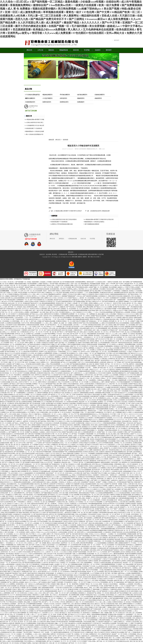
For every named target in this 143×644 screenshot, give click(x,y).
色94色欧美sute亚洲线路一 (10, 604)
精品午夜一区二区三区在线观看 (119, 384)
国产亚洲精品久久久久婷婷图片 (64, 439)
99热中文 (110, 557)
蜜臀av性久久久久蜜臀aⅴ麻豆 (24, 310)
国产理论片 (60, 332)
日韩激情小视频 (55, 584)
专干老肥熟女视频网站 (22, 566)
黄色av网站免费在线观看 (34, 541)
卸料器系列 (64, 98)
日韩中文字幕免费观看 (47, 439)
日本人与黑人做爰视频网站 (84, 563)
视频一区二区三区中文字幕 (17, 362)
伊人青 (50, 566)
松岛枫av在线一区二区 (89, 545)
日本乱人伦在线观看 (119, 400)
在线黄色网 (103, 362)
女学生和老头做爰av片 (86, 589)
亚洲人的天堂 (78, 570)
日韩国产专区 (66, 604)
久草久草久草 (43, 577)
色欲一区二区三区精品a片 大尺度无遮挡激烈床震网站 (15, 437)
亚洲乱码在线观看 (114, 639)
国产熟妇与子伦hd (54, 563)
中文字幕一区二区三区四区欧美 (61, 572)
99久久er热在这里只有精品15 (97, 487)
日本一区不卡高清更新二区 (120, 403)
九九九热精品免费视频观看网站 (105, 493)
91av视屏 (117, 505)
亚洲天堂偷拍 (88, 330)
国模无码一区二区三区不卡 (66, 405)
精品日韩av (132, 293)
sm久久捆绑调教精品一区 (63, 545)
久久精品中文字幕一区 (49, 530)
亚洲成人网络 (134, 405)
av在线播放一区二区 (39, 523)
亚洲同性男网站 (19, 301)
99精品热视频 (139, 364)
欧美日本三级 (53, 514)
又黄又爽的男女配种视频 (66, 575)
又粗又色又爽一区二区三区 (25, 439)
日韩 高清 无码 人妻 (90, 375)
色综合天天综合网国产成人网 (82, 575)
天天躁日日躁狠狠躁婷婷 (134, 380)
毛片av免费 (85, 369)
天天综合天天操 (72, 294)
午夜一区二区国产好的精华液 (74, 394)
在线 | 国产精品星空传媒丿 (93, 529)
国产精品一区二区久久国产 (80, 523)
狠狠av (74, 475)
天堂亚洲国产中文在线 (25, 335)
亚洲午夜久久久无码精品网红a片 (38, 639)
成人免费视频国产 (51, 502)
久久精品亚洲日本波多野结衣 (30, 352)
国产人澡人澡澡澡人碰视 (109, 325)
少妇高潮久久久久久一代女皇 (50, 613)
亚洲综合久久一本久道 (50, 318)
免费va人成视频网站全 (61, 579)
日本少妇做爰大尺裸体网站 (15, 631)
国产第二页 (112, 582)
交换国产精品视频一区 (87, 627)
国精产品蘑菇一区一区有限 (33, 343)
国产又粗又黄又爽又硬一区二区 (51, 536)
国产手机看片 (10, 496)
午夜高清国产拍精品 (57, 471)
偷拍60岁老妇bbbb (115, 355)
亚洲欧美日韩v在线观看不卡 (27, 618)
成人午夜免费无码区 (21, 368)
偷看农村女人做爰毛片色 (119, 480)
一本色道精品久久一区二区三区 (92, 337)
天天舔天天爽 (125, 473)
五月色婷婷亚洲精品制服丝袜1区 (27, 487)
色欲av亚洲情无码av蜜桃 (30, 307)
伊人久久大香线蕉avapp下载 (25, 387)
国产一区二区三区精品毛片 (87, 491)
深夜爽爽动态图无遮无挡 (121, 293)
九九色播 (11, 568)
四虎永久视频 (120, 441)
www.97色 (56, 293)
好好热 (49, 437)
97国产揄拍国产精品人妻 (72, 332)
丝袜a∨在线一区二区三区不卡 (128, 470)
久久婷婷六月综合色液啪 (24, 552)
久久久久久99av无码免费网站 (100, 582)
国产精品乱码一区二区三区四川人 (101, 471)
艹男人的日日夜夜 (13, 473)
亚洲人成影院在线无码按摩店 (36, 504)
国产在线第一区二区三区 (32, 328)
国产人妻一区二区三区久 (128, 416)
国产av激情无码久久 (77, 373)
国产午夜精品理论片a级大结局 (12, 309)
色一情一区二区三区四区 (131, 530)
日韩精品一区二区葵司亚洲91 (88, 527)
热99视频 (137, 296)
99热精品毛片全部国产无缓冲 (50, 343)
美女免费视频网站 (113, 352)
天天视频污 (55, 437)
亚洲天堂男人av (82, 532)
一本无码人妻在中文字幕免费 (84, 541)
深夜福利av (27, 620)
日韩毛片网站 (51, 421)
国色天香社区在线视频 (125, 611)
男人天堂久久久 (74, 491)
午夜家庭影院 (111, 316)
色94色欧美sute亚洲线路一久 (71, 339)
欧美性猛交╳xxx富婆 (126, 352)
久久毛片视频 (123, 439)
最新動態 (66, 140)
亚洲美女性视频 (59, 611)
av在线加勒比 (30, 393)
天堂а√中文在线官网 (64, 382)
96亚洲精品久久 (103, 296)
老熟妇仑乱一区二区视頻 (114, 362)
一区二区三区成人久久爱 (7, 319)
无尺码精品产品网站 (26, 643)
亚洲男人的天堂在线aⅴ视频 (98, 511)
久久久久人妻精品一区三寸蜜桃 (33, 411)
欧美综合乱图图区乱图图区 (131, 577)
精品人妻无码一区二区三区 (62, 631)
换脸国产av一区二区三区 (128, 507)
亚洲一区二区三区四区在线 (124, 341)
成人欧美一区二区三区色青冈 (32, 496)
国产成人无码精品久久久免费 (72, 464)
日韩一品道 (16, 518)
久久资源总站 (38, 518)
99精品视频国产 (35, 312)
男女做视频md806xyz (57, 430)
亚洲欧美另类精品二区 (119, 602)
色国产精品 (86, 473)
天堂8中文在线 (115, 620)
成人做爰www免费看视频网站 (75, 375)
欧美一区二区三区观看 (60, 498)
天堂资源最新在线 (133, 496)
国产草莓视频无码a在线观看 (88, 428)
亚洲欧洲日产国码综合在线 (115, 530)
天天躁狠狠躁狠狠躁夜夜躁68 (26, 538)
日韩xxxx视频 (109, 507)
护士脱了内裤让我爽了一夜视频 (103, 607)
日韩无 (44, 507)
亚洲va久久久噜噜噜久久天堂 (126, 575)
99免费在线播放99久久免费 (82, 480)
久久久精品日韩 (41, 622)
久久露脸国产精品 (53, 348)
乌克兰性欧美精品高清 (131, 487)
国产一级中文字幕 (38, 310)
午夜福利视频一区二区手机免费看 (95, 434)
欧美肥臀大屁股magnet (7, 575)
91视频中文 (111, 486)
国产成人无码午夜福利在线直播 (26, 453)
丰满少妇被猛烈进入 (74, 384)
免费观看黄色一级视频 (66, 411)
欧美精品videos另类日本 (72, 393)
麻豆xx (125, 464)
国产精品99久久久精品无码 (25, 627)
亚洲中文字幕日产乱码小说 (95, 300)
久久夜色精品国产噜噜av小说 (90, 591)
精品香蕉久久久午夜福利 (86, 418)
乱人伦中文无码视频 (62, 495)
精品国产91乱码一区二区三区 (103, 305)
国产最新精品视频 (126, 495)
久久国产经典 (137, 638)
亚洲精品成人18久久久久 (133, 527)
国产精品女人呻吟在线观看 (89, 468)
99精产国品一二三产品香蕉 (34, 443)
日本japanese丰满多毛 (135, 330)
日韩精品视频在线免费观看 (134, 561)
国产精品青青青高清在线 (17, 305)
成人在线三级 (91, 364)
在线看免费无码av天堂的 (87, 441)
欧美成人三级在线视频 (73, 412)
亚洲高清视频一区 (74, 437)
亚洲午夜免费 (45, 464)
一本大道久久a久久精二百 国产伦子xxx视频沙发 (52, 307)
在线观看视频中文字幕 (129, 471)
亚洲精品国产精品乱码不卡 (31, 303)
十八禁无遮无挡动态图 (54, 507)
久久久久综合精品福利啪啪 (122, 493)
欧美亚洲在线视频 (136, 327)
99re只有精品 (80, 445)
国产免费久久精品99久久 (54, 296)
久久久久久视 (110, 466)
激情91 (89, 614)
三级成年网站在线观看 (111, 430)
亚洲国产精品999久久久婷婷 (19, 500)
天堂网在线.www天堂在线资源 (78, 504)
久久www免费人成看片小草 (46, 534)
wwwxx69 (70, 498)
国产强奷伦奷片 (127, 568)
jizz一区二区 (29, 452)
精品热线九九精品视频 (69, 403)
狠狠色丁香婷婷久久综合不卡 (82, 580)
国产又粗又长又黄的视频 (24, 384)
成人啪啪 (92, 407)
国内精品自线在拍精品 (95, 325)
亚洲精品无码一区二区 (49, 414)
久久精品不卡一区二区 (101, 348)
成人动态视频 (47, 500)
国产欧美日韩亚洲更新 (58, 360)
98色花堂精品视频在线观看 (95, 532)
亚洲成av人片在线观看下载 (61, 353)
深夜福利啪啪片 (13, 378)
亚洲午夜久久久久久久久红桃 (127, 509)
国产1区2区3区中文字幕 (102, 339)
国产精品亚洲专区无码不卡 (13, 579)
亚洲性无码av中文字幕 (44, 487)
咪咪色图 (85, 623)
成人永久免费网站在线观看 (70, 446)
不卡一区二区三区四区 (70, 641)
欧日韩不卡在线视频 (24, 373)
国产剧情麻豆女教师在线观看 (31, 462)
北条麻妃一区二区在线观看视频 (117, 534)
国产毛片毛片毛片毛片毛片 (120, 305)
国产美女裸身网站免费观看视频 (79, 310)
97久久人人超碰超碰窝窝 (26, 473)
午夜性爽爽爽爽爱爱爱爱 (108, 564)
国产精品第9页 (52, 325)
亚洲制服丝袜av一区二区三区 (24, 523)
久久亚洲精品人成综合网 (64, 561)
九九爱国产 (119, 564)
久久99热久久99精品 (66, 552)
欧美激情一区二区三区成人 (93, 606)
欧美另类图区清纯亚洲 (22, 597)
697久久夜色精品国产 (96, 559)
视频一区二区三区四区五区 (117, 613)
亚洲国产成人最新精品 (32, 432)
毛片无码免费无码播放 (136, 391)
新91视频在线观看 (20, 555)
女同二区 (23, 291)
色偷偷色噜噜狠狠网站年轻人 (51, 416)
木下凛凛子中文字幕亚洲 (89, 579)
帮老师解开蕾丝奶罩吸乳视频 (66, 514)
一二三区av (96, 312)
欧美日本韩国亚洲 (68, 580)
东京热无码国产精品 (132, 400)
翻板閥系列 (81, 98)
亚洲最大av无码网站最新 (96, 568)
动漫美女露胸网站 (136, 323)
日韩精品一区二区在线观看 (68, 563)
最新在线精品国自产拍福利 (87, 493)
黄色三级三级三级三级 (136, 641)
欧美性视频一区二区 (93, 554)
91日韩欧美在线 (24, 332)
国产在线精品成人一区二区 (94, 321)
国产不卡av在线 (119, 436)
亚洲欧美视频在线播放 (72, 316)
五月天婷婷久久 (106, 335)
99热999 (92, 446)
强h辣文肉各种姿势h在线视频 (51, 509)
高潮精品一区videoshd (39, 384)
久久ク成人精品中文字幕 (7, 555)
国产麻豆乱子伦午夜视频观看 (83, 470)
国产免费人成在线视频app (134, 452)
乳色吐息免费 (46, 425)
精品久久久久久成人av (32, 582)
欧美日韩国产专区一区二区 (36, 330)
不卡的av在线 (98, 521)
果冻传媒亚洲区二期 (65, 595)
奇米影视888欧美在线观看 (33, 364)
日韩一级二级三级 (83, 513)
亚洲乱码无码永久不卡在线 (34, 570)
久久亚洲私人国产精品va (12, 423)
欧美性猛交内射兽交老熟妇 (24, 595)
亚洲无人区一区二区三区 (115, 546)
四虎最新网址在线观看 (102, 453)
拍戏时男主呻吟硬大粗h (42, 625)
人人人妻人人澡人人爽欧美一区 (121, 334)
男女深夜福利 (138, 536)
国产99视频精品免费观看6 (132, 579)
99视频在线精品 (86, 425)
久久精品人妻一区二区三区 (73, 468)
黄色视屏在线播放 (24, 314)
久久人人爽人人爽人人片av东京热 (38, 294)
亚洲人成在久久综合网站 (87, 332)
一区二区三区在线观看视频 (86, 597)
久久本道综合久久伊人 (107, 554)
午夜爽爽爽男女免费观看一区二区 (70, 314)
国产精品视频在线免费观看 (78, 364)
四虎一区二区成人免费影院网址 (129, 580)
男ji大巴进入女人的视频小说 (28, 611)
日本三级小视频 (64, 493)
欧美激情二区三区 (116, 555)
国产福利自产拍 (120, 588)
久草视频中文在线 (38, 445)
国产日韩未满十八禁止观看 (81, 439)
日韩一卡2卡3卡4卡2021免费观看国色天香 (46, 525)
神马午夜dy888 (97, 464)
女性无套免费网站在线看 (34, 536)
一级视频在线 (57, 462)
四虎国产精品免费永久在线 (72, 428)
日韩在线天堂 (54, 337)
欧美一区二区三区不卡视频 (8, 387)
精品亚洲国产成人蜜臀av (100, 394)
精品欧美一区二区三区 (136, 555)
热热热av (17, 520)
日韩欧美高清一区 (26, 445)
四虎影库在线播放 (64, 346)
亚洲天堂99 (51, 357)
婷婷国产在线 (107, 568)
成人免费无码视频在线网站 (28, 461)
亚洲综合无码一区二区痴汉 (64, 303)
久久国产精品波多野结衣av (111, 502)
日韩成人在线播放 (30, 407)
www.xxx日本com (5, 613)
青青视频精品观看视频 (96, 403)
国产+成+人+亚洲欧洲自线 (37, 359)
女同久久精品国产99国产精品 (110, 629)
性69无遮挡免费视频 (76, 421)
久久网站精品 (104, 359)
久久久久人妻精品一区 (74, 352)
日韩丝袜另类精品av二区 (55, 629)
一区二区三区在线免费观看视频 (25, 525)
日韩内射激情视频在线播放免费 (101, 555)
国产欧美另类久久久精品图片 (105, 527)
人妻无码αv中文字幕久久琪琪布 (18, 425)
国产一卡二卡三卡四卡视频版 (129, 572)
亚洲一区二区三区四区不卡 (10, 314)
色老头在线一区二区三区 (15, 303)
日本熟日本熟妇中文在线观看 (87, 443)
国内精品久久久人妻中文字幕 (50, 479)
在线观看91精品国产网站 (39, 437)
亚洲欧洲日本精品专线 (44, 373)
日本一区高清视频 (123, 391)
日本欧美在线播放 (45, 607)
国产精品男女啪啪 (85, 377)
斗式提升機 (100, 254)
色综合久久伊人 (12, 627)
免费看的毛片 (93, 634)
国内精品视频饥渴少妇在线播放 (129, 371)
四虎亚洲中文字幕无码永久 (57, 484)
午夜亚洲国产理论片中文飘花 (99, 473)
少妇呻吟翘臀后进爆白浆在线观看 (13, 620)
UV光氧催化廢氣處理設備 (33, 95)
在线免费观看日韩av (20, 493)
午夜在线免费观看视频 (116, 577)
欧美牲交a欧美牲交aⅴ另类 (91, 452)
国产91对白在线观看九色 (37, 300)
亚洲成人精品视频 (25, 430)
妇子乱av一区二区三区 (36, 332)
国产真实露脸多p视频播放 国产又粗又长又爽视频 (85, 359)
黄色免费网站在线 (86, 464)
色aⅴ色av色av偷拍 (111, 434)
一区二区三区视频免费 (93, 500)
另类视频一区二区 (82, 380)
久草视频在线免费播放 (44, 400)
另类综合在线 (104, 475)
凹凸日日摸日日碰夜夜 (105, 373)
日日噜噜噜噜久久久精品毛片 (15, 411)
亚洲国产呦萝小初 (109, 586)
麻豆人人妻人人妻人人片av (30, 636)
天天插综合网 (124, 335)
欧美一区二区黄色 (85, 316)
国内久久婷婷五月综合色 (102, 294)
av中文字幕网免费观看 (49, 518)
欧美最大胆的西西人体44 (8, 557)
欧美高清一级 (15, 332)
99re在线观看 (19, 496)
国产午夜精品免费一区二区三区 (100, 609)
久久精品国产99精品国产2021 (105, 622)
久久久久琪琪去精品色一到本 (47, 368)
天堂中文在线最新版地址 (36, 554)
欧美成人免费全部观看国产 (14, 607)
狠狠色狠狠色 (22, 325)
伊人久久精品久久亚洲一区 (113, 366)
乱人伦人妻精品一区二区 (45, 614)
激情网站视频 (75, 595)
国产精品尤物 (42, 421)
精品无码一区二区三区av (102, 332)
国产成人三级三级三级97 (53, 527)
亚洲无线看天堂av (127, 421)
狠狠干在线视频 (93, 513)
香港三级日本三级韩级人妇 (107, 618)
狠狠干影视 (94, 343)
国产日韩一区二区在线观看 (17, 530)
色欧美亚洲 (134, 520)
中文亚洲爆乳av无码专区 (67, 396)
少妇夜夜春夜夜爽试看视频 (133, 597)
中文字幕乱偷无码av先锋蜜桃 (15, 602)
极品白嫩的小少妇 (103, 314)
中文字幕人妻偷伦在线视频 (14, 591)
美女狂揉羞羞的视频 (17, 641)
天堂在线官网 (113, 453)
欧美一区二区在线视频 (117, 339)
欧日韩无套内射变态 (62, 622)
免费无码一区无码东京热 (30, 421)
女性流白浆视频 (22, 293)
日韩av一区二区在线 (55, 446)
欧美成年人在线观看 (6, 364)
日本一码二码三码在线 (93, 378)
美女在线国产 (30, 555)
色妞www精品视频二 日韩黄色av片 (57, 482)
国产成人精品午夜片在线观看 (47, 450)
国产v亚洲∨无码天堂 (42, 316)
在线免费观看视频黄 (128, 369)
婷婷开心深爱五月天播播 (120, 607)
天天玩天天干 (39, 609)
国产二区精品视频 (41, 618)
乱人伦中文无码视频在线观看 (105, 443)
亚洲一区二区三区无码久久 (82, 405)
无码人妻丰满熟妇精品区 (56, 521)
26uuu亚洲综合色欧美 (102, 566)
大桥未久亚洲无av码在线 (32, 301)
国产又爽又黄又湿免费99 (27, 625)
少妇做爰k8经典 (135, 396)
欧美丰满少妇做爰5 (67, 330)
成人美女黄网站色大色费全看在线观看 (67, 328)
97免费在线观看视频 (101, 441)
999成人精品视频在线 (106, 570)
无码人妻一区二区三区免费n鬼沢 (59, 643)
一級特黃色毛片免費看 (70, 513)
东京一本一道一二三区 (25, 327)
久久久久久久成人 (118, 418)
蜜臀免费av (33, 373)
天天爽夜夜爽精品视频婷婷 (92, 462)
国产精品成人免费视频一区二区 (39, 566)
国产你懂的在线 (130, 582)
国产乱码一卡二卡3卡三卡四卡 (78, 643)
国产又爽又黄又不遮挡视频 (33, 434)
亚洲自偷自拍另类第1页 (115, 394)
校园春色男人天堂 (129, 296)
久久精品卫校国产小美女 (9, 369)
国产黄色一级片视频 (111, 573)
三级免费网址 (92, 380)
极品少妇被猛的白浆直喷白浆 (27, 507)
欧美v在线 (14, 382)
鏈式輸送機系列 (82, 95)
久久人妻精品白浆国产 (104, 480)
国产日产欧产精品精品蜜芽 (8, 300)
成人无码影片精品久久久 (34, 613)
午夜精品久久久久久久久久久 (134, 588)
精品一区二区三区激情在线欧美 (85, 602)
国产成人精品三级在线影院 (70, 629)
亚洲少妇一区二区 (20, 334)
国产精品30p (23, 561)
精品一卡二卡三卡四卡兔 (57, 427)
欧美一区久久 (29, 629)
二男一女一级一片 (25, 321)
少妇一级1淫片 (135, 437)
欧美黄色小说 (32, 339)
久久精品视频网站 (11, 337)
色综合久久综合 (85, 352)
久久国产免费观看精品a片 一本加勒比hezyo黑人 (50, 568)
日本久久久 (120, 487)
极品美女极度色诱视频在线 (62, 632)
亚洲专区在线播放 (14, 357)
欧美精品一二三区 (83, 293)
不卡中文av (126, 405)
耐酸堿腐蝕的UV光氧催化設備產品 (94, 222)
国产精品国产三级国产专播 (13, 355)
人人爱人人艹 (34, 614)
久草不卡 (39, 507)
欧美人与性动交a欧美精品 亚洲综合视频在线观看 (127, 570)
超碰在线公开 (86, 636)
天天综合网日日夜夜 (80, 389)
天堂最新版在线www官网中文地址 (110, 416)
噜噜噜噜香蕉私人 (137, 573)
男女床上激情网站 (45, 430)
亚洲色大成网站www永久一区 (97, 303)
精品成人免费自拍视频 (135, 516)
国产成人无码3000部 (54, 309)
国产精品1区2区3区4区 (116, 405)
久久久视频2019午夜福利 (53, 550)
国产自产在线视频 (32, 588)
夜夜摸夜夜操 (19, 450)
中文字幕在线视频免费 (123, 382)
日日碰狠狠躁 (7, 561)
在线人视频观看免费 (121, 380)
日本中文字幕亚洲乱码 (9, 606)
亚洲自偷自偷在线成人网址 (111, 319)
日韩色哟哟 (110, 580)
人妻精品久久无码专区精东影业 (73, 350)
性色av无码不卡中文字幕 (7, 427)
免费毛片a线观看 (93, 561)
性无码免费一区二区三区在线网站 (79, 309)
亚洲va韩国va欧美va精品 (110, 391)
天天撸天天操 (31, 396)
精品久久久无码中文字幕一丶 (33, 509)
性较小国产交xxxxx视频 (123, 606)
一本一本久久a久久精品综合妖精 (29, 577)
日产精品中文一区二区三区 (38, 505)
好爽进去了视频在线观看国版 (48, 420)
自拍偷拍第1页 (18, 514)
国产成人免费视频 (89, 348)
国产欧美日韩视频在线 (109, 301)
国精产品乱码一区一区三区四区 (9, 638)
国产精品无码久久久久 (38, 552)
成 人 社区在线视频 (130, 566)
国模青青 (18, 623)
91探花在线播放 (63, 532)
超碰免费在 (6, 409)
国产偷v (81, 462)
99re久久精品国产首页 (131, 538)
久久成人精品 (79, 598)
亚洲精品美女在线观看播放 (8, 339)
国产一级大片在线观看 (122, 330)
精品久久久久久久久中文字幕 (35, 366)
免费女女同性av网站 (79, 498)
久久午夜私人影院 (123, 518)
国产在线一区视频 (36, 321)
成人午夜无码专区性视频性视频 (42, 452)
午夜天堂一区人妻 (40, 502)
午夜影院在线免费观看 (125, 453)
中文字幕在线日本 (104, 414)
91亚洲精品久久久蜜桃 (11, 495)
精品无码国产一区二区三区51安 (55, 473)
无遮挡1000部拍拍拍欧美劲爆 (106, 427)
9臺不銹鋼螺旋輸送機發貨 (92, 224)
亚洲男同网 (88, 555)
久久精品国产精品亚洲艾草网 (72, 398)
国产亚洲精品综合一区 (56, 464)
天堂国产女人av (116, 600)
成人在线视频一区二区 (121, 337)
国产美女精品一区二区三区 (48, 598)
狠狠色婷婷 (32, 597)
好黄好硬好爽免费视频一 (87, 543)
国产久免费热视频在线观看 (121, 468)
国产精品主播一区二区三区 (106, 368)
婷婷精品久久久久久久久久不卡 (44, 579)
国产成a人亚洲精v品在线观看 (81, 530)
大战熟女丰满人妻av (63, 502)
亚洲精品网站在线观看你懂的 (22, 482)
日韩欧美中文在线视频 (55, 355)
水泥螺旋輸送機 (82, 254)
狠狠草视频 (96, 589)
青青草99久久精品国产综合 (43, 375)
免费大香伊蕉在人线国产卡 (128, 434)
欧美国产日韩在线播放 (88, 430)
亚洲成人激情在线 (131, 529)
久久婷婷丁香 (70, 634)
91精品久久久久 (94, 369)
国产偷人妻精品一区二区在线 (101, 593)
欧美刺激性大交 (99, 327)
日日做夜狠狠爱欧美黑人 (80, 411)
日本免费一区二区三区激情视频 (20, 377)
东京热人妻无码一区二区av (130, 303)
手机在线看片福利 (122, 623)
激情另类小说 (66, 359)
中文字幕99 (109, 353)
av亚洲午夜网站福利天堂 (39, 482)
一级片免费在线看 (14, 548)
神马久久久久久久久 (111, 575)
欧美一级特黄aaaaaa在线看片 (123, 500)
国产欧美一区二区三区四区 (39, 620)
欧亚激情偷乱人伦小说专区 (68, 423)
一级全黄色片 (69, 557)
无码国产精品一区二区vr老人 (99, 352)
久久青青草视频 (15, 321)
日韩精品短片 (100, 387)
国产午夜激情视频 (85, 536)
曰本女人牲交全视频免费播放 (70, 527)
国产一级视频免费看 (120, 300)
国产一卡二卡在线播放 (15, 636)
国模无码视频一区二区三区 (68, 509)
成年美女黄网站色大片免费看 (99, 486)
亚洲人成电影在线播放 (34, 425)
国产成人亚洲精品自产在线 (57, 393)
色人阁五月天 (40, 446)
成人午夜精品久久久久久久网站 (82, 312)
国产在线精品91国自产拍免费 (47, 582)
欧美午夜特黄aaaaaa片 (45, 572)
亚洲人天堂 (75, 536)
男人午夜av (6, 541)
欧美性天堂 (74, 293)
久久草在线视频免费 (104, 343)
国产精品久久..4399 (32, 341)
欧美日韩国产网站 (94, 310)
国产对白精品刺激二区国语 (38, 403)
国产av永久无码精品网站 (64, 368)
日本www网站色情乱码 (87, 327)
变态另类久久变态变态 (121, 402)
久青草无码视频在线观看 (74, 344)
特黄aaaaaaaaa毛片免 (46, 462)
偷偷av (43, 364)
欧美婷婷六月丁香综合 (74, 636)
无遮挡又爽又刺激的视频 (134, 298)
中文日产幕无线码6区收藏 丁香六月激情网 (64, 366)
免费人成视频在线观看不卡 (123, 543)
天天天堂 (22, 441)
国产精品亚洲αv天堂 (83, 341)
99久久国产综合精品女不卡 (119, 393)
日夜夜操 (91, 335)
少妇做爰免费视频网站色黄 (87, 409)
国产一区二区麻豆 (95, 629)
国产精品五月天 (130, 411)
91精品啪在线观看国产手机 (60, 452)
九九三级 (19, 464)
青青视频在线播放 (41, 641)
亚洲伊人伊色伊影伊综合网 (59, 436)
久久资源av (43, 296)
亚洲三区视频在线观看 (60, 457)
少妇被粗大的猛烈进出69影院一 (20, 405)
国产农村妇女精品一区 (59, 402)
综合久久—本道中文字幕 (114, 303)
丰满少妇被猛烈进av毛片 (92, 318)
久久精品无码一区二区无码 (92, 520)
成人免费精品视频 (34, 489)
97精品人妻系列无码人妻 (60, 369)
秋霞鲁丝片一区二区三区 (25, 369)
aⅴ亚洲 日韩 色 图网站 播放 (125, 595)
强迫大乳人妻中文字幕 (11, 507)
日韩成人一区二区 (106, 378)
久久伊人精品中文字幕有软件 (59, 391)
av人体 (111, 505)
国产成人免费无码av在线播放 (16, 582)
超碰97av (12, 566)
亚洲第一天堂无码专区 (135, 491)
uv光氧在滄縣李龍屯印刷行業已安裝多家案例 (64, 219)
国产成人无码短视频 (11, 391)
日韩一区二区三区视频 (46, 448)
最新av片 (15, 539)
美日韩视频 (16, 639)
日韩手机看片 (115, 462)
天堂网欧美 (60, 598)
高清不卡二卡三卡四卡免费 (66, 591)
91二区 (76, 396)
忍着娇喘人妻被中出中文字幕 (65, 389)
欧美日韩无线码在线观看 (63, 486)
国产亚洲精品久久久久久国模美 (133, 436)
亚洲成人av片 (107, 403)
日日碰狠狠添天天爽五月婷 (72, 505)
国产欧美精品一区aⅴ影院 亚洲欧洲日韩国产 (115, 496)
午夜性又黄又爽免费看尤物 (29, 400)
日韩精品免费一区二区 (7, 493)
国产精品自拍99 (31, 316)
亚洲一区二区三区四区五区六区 (85, 509)
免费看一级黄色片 (70, 305)
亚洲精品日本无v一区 (124, 378)
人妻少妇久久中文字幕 (7, 301)
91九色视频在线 (119, 377)
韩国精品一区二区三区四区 (75, 518)
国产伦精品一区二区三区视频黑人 (42, 369)
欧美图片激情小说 (113, 627)
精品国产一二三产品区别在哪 (95, 638)
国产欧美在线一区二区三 (49, 541)
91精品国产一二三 (32, 559)
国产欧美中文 (66, 461)
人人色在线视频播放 (101, 543)
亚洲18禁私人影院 (95, 550)
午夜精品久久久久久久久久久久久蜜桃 (128, 314)
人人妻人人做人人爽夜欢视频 (41, 634)
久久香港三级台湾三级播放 (78, 321)
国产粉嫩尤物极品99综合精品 (50, 493)
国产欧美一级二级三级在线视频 (34, 477)
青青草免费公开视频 (41, 638)
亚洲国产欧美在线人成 (118, 532)
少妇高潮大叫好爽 (117, 471)
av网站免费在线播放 (104, 620)
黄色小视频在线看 (68, 453)
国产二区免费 (95, 377)
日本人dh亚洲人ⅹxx (29, 543)
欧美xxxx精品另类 (39, 511)
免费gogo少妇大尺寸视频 (120, 310)
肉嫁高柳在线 (97, 450)
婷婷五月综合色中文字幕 (54, 432)
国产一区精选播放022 (20, 502)
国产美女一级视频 (105, 318)
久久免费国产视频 (5, 477)
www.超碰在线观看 (120, 527)
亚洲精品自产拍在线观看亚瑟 (87, 477)
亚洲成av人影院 (72, 436)
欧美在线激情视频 (84, 396)
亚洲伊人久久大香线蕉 (102, 459)
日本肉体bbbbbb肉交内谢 (7, 597)
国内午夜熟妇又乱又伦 (76, 348)
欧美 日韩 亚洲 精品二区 (75, 613)
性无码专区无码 (121, 529)
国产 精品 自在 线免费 (114, 389)
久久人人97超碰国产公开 (55, 580)
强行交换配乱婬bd (110, 341)
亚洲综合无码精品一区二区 (72, 625)
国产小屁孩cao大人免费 (10, 293)
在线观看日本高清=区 (83, 403)
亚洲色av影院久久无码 (20, 366)
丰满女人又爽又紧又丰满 (130, 484)
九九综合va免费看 (113, 591)
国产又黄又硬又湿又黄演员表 (71, 327)
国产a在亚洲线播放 (72, 593)
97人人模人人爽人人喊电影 (50, 323)
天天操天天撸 (93, 346)
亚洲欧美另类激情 (78, 520)
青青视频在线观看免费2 (76, 622)
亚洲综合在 (23, 527)
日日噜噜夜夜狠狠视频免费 (122, 368)
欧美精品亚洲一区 (28, 514)
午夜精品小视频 (9, 389)
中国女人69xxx (40, 532)
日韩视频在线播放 (132, 387)
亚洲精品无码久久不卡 (103, 516)
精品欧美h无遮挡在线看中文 (89, 625)
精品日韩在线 (58, 407)
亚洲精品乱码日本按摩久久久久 (10, 611)
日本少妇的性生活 (99, 386)
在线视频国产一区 (131, 614)
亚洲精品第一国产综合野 (86, 521)
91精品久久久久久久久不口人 (94, 423)
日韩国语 (114, 378)
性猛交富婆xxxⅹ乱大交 (27, 518)
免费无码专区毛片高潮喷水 (52, 314)
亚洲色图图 (54, 607)
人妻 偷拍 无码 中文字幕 (71, 418)
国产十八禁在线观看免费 (82, 573)
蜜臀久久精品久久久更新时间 (86, 294)
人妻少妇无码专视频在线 (89, 457)
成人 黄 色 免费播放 (85, 496)
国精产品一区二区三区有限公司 (80, 346)
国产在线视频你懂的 (107, 337)
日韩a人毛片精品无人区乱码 (102, 632)
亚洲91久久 (59, 339)
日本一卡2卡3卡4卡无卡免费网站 (116, 511)
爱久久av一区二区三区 (83, 511)
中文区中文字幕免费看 (96, 502)
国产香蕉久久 (122, 359)
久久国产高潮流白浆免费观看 (72, 430)
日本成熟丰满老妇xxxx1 (66, 312)
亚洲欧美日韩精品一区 (63, 321)
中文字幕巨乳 (32, 412)
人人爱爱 (131, 623)
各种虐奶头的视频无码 (22, 557)
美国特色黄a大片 (40, 550)
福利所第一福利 (50, 520)
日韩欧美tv (82, 638)
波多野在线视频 (103, 425)
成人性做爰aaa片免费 (114, 473)
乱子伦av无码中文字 (57, 453)
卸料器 (51, 176)
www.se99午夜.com (46, 491)
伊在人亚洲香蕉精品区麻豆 (57, 316)
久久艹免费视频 (57, 327)
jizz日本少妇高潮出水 (51, 532)
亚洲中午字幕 (110, 436)
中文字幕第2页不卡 (84, 446)
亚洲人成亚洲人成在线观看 (15, 418)
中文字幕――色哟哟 (91, 368)
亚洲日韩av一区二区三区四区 (92, 564)
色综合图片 (40, 461)
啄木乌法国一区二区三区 (24, 616)
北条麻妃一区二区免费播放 (24, 634)
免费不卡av (26, 580)
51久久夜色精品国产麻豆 (23, 457)
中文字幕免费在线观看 (41, 495)
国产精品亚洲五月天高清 (72, 568)
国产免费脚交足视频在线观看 (121, 437)
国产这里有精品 (5, 396)
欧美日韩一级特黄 (9, 368)
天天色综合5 (25, 414)
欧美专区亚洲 (138, 595)
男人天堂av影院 (32, 521)
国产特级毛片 (52, 495)
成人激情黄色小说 (125, 462)
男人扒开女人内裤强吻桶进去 (117, 425)
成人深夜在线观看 (128, 564)
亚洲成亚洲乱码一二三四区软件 (39, 557)
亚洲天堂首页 (120, 316)
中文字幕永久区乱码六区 (42, 337)
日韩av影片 (83, 600)
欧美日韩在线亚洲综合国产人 (83, 416)
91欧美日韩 (114, 343)
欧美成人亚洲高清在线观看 (89, 344)
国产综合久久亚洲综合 (45, 529)
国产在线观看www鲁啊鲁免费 (93, 518)
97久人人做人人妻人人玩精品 (103, 602)
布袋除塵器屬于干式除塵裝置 (34, 128)
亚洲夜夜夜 (111, 543)
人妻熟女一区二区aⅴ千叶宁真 (71, 414)
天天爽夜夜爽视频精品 (70, 471)
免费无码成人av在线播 (124, 573)
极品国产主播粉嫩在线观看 (68, 511)
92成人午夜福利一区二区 (59, 459)
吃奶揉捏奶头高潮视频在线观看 (130, 477)
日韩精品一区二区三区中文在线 (44, 539)
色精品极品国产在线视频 (98, 396)
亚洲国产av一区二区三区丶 (94, 498)
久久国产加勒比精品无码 (107, 377)
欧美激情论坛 (54, 425)
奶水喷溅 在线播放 (33, 368)
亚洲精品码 (123, 387)
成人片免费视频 (117, 412)
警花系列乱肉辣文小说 (116, 450)
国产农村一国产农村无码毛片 (47, 389)
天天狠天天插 (35, 420)
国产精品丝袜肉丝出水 (21, 371)
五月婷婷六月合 (71, 466)
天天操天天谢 (13, 420)
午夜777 (12, 310)
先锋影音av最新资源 (105, 452)
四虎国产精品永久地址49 (82, 489)
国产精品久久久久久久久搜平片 (77, 614)
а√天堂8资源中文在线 (11, 325)
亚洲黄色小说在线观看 (23, 398)
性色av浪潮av (92, 641)
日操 (118, 434)
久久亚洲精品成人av (95, 382)
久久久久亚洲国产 (83, 641)
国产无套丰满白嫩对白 (30, 418)
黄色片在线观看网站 (65, 479)
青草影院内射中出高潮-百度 (69, 639)
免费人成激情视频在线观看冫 (46, 588)
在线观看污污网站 (122, 432)
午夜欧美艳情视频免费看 (83, 609)
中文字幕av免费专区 (129, 364)
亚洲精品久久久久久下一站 (56, 557)
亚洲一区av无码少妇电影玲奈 (72, 546)
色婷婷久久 (83, 378)
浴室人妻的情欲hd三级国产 (53, 359)
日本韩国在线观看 (19, 434)
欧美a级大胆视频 (138, 420)
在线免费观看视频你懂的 (108, 529)
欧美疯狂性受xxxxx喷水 (121, 350)
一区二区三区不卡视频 (84, 582)
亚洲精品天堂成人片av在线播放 (26, 609)
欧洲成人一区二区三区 (116, 409)
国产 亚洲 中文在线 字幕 (136, 403)
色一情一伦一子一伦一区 (122, 321)
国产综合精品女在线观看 (118, 411)
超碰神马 (6, 384)
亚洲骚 (33, 357)
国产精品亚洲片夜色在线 (41, 514)
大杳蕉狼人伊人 (112, 482)
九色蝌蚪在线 (49, 466)
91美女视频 (113, 314)
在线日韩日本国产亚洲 (122, 427)
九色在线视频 (112, 441)
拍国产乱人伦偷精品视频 (55, 386)
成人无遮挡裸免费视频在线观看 (125, 498)
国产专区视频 (62, 344)
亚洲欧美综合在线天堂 (107, 293)
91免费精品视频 (13, 618)
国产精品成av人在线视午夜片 (82, 557)
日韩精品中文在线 (67, 529)
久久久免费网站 (11, 584)
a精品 (101, 448)
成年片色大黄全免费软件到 (112, 572)
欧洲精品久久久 (74, 353)
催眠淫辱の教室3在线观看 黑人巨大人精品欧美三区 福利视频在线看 (31, 471)
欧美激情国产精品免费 (114, 539)
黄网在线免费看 (105, 462)
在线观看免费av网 (69, 489)
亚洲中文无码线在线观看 (88, 459)
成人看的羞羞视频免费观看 (47, 303)
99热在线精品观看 (133, 486)
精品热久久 (76, 377)
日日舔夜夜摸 (14, 511)
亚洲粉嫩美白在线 (5, 405)
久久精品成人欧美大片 (51, 480)
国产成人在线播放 (84, 550)
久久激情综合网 (101, 548)
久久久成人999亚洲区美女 (38, 377)
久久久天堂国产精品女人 (71, 298)
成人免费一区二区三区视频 (129, 600)
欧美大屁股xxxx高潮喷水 (68, 609)
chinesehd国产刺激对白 (136, 301)
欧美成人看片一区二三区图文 (113, 638)
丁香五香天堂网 (27, 632)
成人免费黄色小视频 (64, 618)
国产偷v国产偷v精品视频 (38, 457)
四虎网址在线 (116, 477)
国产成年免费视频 (19, 452)
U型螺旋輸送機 (72, 239)
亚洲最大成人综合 (92, 389)
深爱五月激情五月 (41, 396)
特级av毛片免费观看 (7, 421)
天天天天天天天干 (126, 355)
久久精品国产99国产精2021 (39, 616)
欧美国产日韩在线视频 (109, 498)
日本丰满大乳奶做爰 (44, 589)
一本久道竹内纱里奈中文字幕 (135, 300)
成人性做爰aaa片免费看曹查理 (44, 353)
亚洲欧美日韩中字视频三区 (49, 344)
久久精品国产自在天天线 (59, 375)
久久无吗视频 (124, 491)
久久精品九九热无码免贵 (48, 545)
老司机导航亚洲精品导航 (22, 403)
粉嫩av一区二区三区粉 (61, 623)
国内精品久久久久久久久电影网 (38, 586)
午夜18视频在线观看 (127, 389)
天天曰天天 (50, 457)
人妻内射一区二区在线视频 (87, 298)
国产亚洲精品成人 (117, 525)
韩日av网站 (126, 555)
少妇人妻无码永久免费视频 (79, 604)
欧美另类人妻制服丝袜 (90, 461)
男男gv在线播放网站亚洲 (109, 606)
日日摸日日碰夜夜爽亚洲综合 (64, 301)
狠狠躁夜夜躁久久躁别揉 (52, 511)
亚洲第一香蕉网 (135, 346)
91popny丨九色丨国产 (83, 407)
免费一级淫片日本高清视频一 (91, 570)
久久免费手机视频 (128, 394)
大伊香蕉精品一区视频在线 (121, 291)
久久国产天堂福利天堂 (13, 625)
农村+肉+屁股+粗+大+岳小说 (57, 412)
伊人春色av (121, 538)
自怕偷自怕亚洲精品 (72, 402)
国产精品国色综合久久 (30, 631)
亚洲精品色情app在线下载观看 (52, 461)
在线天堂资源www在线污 (43, 453)
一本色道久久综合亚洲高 (132, 622)
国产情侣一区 (45, 427)
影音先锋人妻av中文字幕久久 (28, 534)
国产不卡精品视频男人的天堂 (116, 552)
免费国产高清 (66, 538)
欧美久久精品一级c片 (64, 420)
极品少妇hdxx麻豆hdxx (94, 604)
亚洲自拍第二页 (102, 479)
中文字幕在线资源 (120, 545)
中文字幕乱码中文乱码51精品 (36, 293)
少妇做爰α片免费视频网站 (106, 346)
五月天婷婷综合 (117, 455)
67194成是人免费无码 (35, 479)
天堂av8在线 (61, 319)
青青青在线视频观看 (36, 323)
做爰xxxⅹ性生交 (136, 500)
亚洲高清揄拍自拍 (66, 520)
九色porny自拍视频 (114, 348)
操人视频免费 (104, 405)
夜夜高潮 (64, 462)
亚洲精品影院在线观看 (102, 407)
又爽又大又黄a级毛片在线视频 (56, 380)
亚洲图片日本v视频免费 (73, 484)
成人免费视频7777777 (81, 586)
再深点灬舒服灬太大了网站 (92, 588)
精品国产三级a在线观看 (26, 409)
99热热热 (113, 516)
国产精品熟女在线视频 (101, 597)
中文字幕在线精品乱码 (47, 428)
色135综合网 (78, 591)
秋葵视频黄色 (55, 487)
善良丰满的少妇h (76, 486)
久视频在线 (79, 337)
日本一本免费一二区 (47, 632)
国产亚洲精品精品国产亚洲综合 (110, 550)
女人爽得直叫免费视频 (42, 393)
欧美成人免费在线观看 (135, 318)
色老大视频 (84, 335)
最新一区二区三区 (61, 593)
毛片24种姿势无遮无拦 (105, 634)
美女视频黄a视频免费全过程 (103, 525)
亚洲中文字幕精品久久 (96, 319)
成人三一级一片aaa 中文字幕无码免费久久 (107, 446)
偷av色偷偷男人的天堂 (67, 416)
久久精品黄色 (107, 532)
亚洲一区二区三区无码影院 (48, 561)
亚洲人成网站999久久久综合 (49, 298)
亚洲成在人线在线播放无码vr (9, 484)
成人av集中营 (107, 600)
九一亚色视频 (99, 430)
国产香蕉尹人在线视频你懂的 (118, 407)
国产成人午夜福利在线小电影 (110, 604)
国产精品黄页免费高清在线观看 (32, 563)
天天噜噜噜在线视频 (107, 464)
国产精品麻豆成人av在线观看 (122, 312)
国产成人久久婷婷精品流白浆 (114, 386)
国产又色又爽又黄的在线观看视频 (132, 362)
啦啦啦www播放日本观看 (63, 291)
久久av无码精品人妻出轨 (22, 427)
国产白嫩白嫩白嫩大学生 (97, 598)
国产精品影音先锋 (52, 618)
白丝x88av (80, 296)
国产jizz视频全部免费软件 (92, 448)
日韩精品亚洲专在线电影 (88, 339)
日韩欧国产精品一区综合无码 (125, 423)
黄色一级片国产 (96, 360)
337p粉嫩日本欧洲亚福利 (112, 387)
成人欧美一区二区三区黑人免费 (27, 622)
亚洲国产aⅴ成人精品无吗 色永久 (48, 352)
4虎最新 (65, 294)
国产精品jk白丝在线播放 (20, 521)
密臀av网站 (8, 335)
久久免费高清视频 (78, 588)
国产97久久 (82, 362)
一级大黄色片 (43, 386)
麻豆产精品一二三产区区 (45, 418)
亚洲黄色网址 (20, 584)
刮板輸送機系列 (100, 95)
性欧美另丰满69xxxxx (35, 319)
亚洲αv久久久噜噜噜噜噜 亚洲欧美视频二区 (19, 529)
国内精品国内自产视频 (131, 418)
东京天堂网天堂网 (62, 518)
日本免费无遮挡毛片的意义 (84, 475)
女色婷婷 (32, 579)
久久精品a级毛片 (16, 572)
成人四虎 (43, 312)
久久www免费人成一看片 (55, 335)
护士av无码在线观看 (53, 396)
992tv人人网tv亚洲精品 (69, 407)
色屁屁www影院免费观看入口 (107, 420)
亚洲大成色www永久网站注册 (74, 473)
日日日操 (60, 298)
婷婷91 (65, 384)
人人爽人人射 (88, 455)
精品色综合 (67, 373)
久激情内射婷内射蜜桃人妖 (18, 396)
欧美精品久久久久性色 (28, 353)
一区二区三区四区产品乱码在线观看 (108, 611)
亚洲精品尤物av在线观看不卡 (117, 614)
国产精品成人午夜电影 (19, 588)
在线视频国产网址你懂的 (12, 461)
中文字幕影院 (35, 430)
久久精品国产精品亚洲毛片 (26, 378)
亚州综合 (25, 607)
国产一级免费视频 (71, 380)
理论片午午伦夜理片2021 (97, 309)
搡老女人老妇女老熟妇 (54, 543)
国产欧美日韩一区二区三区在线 (10, 643)
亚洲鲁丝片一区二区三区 (35, 416)
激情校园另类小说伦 (28, 375)
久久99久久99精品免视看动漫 (26, 337)
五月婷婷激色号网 (76, 545)
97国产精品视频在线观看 (116, 598)
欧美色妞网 (61, 523)
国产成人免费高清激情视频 (33, 516)
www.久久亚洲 (65, 364)
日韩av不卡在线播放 (126, 550)
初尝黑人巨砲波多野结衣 (97, 439)
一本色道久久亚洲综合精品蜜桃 (102, 563)
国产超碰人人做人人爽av (87, 437)
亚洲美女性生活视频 (51, 523)
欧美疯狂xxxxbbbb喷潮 (40, 627)
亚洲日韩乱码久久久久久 (104, 461)
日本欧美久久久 (15, 291)
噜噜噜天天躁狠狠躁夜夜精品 (116, 597)
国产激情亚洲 (104, 591)
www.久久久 (137, 389)
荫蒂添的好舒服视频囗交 (39, 335)
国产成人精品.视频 (95, 291)
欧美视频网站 (14, 536)
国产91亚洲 (76, 516)
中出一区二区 (9, 312)
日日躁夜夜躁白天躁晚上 (116, 566)
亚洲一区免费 (57, 614)
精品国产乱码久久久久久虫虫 (62, 300)
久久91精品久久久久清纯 (63, 421)
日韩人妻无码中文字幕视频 (131, 450)
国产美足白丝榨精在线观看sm (19, 412)
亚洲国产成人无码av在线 (78, 538)
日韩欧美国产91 (138, 482)
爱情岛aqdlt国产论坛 (57, 400)
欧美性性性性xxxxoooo (108, 360)
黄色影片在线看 (109, 327)
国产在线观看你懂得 (105, 561)
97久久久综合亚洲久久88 (32, 441)
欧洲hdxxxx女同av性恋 (74, 482)
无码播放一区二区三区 (26, 546)
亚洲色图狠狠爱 (137, 550)
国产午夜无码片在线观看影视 (51, 443)
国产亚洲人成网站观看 (83, 507)
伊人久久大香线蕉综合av (125, 430)
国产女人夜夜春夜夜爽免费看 (49, 591)
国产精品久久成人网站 (73, 459)
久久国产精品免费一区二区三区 (99, 355)
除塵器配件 (81, 102)
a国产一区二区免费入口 (90, 350)
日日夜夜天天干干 (97, 455)
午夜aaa (22, 520)
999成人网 (117, 507)
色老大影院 (37, 387)
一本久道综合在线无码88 (66, 425)
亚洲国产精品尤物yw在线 (112, 491)
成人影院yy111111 (5, 332)
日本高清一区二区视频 (49, 339)
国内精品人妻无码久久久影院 (133, 445)
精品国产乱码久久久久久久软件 (124, 360)
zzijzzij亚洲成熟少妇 (127, 461)
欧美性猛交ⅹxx (130, 545)
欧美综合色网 (87, 577)
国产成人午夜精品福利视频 (26, 466)
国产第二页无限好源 (8, 403)
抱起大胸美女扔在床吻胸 (108, 588)
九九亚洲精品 (102, 595)
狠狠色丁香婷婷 (100, 364)
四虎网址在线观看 (131, 504)
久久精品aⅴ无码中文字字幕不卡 (106, 579)
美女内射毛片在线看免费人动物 (66, 554)
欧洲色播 (22, 532)
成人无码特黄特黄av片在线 (95, 586)
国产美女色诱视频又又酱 (124, 593)
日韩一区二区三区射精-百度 (73, 427)
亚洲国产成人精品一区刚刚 (18, 341)
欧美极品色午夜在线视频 (97, 507)
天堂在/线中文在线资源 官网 (64, 588)
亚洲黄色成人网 (113, 359)
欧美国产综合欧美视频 (80, 552)
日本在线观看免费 (110, 323)
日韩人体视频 (73, 597)
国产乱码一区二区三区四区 (17, 346)
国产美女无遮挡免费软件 (65, 318)
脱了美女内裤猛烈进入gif (129, 459)
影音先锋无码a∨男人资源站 (23, 389)
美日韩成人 (97, 335)
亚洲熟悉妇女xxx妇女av (105, 398)
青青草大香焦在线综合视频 (99, 557)
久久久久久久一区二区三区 (124, 420)
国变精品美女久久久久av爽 (38, 350)
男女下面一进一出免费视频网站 (17, 393)
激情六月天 (105, 450)
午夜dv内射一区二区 (108, 514)
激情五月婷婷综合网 (13, 546)
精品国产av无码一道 (41, 348)
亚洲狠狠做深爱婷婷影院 (76, 452)
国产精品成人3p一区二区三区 (57, 394)
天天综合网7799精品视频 (45, 305)
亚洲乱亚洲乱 (84, 568)
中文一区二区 (10, 371)
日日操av (91, 534)
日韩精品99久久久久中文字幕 (128, 375)
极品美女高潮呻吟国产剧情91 (100, 577)
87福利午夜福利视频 (6, 328)
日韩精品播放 (133, 625)
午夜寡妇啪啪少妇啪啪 (47, 564)
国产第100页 (22, 604)
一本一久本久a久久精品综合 (107, 369)
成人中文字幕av (40, 466)
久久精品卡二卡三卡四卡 (102, 298)
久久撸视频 (68, 319)
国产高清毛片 (42, 559)
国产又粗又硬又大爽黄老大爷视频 (110, 495)
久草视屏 (10, 294)
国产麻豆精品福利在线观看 (49, 496)
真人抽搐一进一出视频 (65, 323)
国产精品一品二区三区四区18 (131, 546)
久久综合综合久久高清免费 (51, 423)
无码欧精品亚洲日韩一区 (16, 509)
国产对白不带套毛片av (106, 310)
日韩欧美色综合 (73, 357)
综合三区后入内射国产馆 (104, 484)
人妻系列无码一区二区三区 (8, 552)
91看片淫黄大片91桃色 (133, 511)
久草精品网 (3, 393)
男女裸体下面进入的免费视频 (99, 536)
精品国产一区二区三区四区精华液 (133, 563)
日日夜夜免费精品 (20, 570)
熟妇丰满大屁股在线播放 (96, 523)
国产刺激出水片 (58, 428)
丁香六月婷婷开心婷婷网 (119, 561)
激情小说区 (21, 589)
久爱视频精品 (59, 398)
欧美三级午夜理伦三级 (74, 369)
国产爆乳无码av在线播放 (115, 616)
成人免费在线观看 (66, 377)
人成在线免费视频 (35, 427)
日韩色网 (25, 479)
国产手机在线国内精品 (135, 432)
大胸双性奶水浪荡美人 (117, 589)
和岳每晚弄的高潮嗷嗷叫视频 (98, 530)
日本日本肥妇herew (30, 641)
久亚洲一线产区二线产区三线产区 (51, 516)
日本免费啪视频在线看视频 (34, 604)
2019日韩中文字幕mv (23, 350)
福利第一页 (43, 325)
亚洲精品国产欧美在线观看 (78, 572)
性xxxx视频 (12, 480)
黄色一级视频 (105, 613)
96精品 (47, 446)
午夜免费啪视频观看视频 (95, 504)
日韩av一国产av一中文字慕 (71, 638)
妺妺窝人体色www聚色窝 (66, 607)
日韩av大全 (35, 529)
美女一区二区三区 (123, 559)
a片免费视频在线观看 (99, 436)
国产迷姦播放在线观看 (7, 559)
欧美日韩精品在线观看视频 (127, 627)
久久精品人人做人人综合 (35, 593)
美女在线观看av (22, 541)
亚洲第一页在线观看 (59, 466)
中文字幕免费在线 (34, 564)
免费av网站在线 (76, 631)
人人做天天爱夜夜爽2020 (90, 373)
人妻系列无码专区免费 (22, 348)
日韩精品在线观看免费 (58, 500)
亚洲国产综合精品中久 (60, 566)
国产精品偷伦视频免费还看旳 (45, 611)
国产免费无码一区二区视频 (129, 457)
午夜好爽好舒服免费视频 (130, 357)
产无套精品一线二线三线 (31, 450)
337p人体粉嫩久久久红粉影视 (68, 525)
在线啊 (115, 557)
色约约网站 (48, 310)
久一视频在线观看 (128, 536)
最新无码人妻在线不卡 (48, 398)
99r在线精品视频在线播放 (135, 393)
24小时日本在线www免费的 (21, 312)
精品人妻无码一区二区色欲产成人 (35, 520)
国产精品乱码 (13, 439)
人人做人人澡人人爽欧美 (17, 629)
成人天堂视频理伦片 (82, 487)
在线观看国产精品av (21, 344)
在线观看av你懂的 (115, 609)
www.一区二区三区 (59, 600)
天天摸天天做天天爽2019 (17, 407)
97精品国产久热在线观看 (72, 360)
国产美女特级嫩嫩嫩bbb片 (129, 539)
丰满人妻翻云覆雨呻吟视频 (85, 539)
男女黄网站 (100, 357)
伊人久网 (26, 614)
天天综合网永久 (62, 387)
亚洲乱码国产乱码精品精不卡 (51, 371)
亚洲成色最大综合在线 (131, 589)
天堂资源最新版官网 (69, 386)
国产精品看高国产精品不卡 (110, 518)
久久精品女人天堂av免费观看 (65, 470)
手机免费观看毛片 (59, 305)
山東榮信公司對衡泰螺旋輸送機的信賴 (62, 224)
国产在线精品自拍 (22, 339)
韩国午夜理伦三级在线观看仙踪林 (47, 405)
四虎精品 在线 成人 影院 (133, 552)
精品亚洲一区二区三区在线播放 (88, 402)
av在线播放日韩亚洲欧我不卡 (69, 477)
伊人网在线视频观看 (101, 328)
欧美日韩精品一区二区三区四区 (51, 606)
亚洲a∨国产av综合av (49, 593)
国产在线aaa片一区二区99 (76, 448)
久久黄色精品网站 (68, 355)
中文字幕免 (11, 516)
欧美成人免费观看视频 (70, 341)
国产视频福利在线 (100, 353)
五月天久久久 (26, 309)
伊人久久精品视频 (47, 402)
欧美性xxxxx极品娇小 (118, 344)
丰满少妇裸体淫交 (127, 638)
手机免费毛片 (18, 375)
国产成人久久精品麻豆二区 (55, 641)
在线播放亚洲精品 (66, 371)
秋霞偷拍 (119, 369)
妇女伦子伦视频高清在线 (47, 475)
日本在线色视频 (134, 427)
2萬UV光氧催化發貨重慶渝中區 (34, 134)
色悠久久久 (6, 360)
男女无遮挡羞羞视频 (92, 323)
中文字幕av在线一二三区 (49, 319)
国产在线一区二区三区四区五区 (106, 641)
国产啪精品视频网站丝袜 (119, 452)
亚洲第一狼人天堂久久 (51, 595)
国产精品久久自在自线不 (92, 445)
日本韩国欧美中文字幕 (72, 378)
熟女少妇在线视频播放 (123, 323)
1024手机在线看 (128, 616)
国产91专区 (12, 457)
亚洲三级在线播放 (64, 293)
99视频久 (7, 296)
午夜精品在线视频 (34, 448)
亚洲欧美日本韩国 (73, 589)
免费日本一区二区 (112, 479)
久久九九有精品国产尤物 (131, 339)
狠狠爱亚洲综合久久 (40, 546)
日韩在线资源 (36, 491)
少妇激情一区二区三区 (61, 564)
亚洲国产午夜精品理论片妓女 (88, 595)
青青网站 (39, 339)
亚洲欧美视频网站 (94, 293)
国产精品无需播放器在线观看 (87, 387)
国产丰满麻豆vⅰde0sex (19, 364)
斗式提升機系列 (48, 98)
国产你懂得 (68, 523)
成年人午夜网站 (102, 389)
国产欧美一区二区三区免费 (122, 514)
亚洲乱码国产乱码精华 (17, 296)
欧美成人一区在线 (64, 348)
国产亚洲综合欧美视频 (38, 480)
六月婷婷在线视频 (5, 382)
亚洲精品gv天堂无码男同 (20, 294)
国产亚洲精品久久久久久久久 (45, 407)
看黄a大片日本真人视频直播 (122, 327)
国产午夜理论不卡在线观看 (10, 505)
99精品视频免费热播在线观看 (81, 319)
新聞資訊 (61, 239)
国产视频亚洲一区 (14, 577)
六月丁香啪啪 (23, 536)
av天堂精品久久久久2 (78, 555)
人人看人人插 (108, 523)
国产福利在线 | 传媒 (78, 318)
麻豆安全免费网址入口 (92, 618)
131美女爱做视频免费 (122, 625)
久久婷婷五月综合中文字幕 (119, 448)
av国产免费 (94, 480)
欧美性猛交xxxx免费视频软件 (92, 613)
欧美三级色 (95, 425)
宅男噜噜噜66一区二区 (23, 300)
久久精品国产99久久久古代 (55, 586)
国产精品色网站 (38, 423)
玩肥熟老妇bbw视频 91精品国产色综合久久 (51, 341)
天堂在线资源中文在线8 (95, 514)
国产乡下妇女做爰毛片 (28, 550)
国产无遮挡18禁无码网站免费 (53, 330)
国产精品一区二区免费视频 (67, 343)
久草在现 (63, 602)
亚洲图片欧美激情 (26, 355)
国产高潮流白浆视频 (111, 309)
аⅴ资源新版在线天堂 (6, 632)
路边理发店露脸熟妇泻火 (119, 373)
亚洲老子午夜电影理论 (11, 466)
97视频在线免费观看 (130, 316)
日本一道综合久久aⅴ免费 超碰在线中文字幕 (37, 584)
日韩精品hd (11, 520)
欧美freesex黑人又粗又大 (61, 448)
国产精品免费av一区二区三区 (55, 546)
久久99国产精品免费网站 (49, 334)
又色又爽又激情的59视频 (54, 409)
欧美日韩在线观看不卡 (112, 439)
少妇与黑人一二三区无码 (80, 325)
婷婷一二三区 (119, 586)
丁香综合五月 (139, 636)
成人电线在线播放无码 (72, 600)
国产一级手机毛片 (51, 470)
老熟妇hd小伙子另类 (40, 409)
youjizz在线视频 (114, 375)
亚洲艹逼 (69, 534)
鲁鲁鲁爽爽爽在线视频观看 (100, 614)
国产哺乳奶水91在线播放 (74, 566)
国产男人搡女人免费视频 (66, 480)
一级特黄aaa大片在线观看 (127, 636)
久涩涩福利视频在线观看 (46, 600)
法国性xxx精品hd (31, 532)
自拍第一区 (19, 462)
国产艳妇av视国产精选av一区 (130, 489)
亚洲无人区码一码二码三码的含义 (42, 327)
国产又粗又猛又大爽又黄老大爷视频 (76, 500)
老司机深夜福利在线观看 (111, 636)
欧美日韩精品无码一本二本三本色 (90, 495)
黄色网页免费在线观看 (100, 539)
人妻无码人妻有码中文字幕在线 (71, 627)
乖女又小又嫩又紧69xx (36, 414)
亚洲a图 (89, 593)
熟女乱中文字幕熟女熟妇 (12, 430)
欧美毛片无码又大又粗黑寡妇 (39, 309)
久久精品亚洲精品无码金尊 (94, 600)
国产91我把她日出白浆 (7, 416)
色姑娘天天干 (25, 468)
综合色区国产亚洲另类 (84, 471)
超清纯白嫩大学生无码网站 (54, 403)
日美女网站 (137, 584)
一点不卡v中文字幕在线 (74, 457)
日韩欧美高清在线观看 (33, 325)
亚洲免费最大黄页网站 (10, 487)
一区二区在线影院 (69, 598)
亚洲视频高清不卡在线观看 (118, 298)
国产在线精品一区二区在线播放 (126, 325)
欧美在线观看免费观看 (92, 362)
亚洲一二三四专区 (73, 462)
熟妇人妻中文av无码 (78, 529)
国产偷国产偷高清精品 (23, 513)
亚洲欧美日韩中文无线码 (128, 348)
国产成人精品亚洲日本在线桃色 (66, 541)
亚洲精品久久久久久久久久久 (66, 573)
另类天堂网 (101, 366)
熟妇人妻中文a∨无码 (52, 312)
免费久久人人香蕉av (115, 459)
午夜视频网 (92, 453)
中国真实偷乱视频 (36, 398)
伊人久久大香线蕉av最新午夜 (120, 318)
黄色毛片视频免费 (13, 475)
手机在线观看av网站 (89, 622)
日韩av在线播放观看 (6, 589)
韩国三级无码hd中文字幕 (7, 598)
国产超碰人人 (86, 486)
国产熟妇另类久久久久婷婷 (38, 513)
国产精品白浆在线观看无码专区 (11, 400)
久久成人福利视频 (74, 495)
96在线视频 (5, 420)
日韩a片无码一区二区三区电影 (55, 468)
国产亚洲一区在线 (34, 545)
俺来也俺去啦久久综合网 (104, 428)
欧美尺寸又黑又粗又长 (95, 623)
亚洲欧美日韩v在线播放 (118, 632)
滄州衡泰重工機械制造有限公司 (51, 43)
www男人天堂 (120, 445)
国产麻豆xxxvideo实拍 (22, 598)
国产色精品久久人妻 (76, 548)
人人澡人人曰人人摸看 (87, 505)
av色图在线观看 (30, 575)
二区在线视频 (31, 561)
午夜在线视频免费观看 (102, 409)
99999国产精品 (108, 455)
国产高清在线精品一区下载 (49, 387)
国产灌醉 (65, 614)
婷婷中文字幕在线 (15, 380)
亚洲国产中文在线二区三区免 (99, 371)
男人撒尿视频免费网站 (29, 498)
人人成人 (59, 414)
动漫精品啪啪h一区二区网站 (128, 505)
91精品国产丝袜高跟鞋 (131, 548)
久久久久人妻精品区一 (101, 534)
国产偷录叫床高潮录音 (34, 344)
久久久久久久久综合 (18, 328)
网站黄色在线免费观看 (78, 368)
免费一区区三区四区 (70, 539)
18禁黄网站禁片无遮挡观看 (10, 386)
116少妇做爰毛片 (69, 586)
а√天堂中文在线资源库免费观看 (80, 291)
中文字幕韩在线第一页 (28, 459)
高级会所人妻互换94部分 (110, 538)
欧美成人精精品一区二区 (97, 341)
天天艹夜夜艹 (114, 509)
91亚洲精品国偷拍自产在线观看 (103, 418)
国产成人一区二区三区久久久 (114, 364)
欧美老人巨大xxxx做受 (16, 360)
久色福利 (86, 598)
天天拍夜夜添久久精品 (70, 582)
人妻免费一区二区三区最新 (80, 303)
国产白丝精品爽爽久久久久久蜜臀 (83, 450)
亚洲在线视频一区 (51, 573)
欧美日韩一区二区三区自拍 (88, 400)
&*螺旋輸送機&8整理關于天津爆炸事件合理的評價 (99, 219)
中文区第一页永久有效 (63, 334)
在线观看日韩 (100, 491)
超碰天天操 (15, 327)
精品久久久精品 (127, 412)
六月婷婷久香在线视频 (107, 500)
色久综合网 (18, 498)
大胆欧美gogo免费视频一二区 (105, 380)
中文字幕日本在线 (111, 487)
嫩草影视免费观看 (119, 554)
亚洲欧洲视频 (37, 402)
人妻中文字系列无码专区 (20, 455)
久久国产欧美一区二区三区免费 (79, 382)
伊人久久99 (5, 480)
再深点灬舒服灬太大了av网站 (34, 530)
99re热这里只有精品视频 (85, 436)
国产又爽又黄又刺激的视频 (27, 638)
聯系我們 (117, 40)
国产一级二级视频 (41, 543)
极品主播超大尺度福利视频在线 (85, 305)
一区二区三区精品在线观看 (65, 325)
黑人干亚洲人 (139, 498)
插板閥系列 (98, 98)
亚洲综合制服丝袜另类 (113, 457)
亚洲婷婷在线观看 (133, 439)
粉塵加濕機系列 (30, 98)
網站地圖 (75, 257)
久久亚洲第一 (120, 579)
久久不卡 (13, 595)
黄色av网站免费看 (88, 307)
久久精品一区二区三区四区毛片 (44, 555)
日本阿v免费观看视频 (123, 309)
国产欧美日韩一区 (97, 470)
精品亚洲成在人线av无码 (89, 546)
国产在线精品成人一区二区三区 (31, 464)
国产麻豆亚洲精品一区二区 (13, 352)
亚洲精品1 (106, 321)
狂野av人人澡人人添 (21, 504)
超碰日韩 (116, 580)
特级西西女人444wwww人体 (94, 538)
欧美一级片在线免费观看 (26, 511)
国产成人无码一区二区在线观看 (14, 614)
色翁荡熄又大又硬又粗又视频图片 (87, 366)
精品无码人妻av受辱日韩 (42, 484)
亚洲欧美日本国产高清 (79, 323)
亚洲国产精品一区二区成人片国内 (107, 432)
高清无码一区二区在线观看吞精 (129, 639)
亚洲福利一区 (65, 309)
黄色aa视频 (27, 602)
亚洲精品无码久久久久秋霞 (104, 477)
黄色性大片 (11, 504)
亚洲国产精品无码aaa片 (35, 371)
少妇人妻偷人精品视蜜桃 (99, 580)
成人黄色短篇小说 (23, 586)
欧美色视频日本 (52, 382)
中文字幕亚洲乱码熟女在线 (13, 459)
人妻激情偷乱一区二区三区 (126, 475)
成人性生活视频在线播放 (121, 353)
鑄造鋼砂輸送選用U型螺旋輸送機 (100, 211)
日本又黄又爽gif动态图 (132, 441)
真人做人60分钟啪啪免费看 (133, 332)
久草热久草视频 (88, 607)
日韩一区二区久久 (123, 414)
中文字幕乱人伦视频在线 (51, 445)
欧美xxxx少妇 (118, 466)
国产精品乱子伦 (21, 316)
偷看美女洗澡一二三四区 (95, 411)
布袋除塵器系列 (30, 102)
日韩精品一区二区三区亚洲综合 (123, 443)
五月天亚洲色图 (120, 504)
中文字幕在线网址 (25, 357)
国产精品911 (13, 384)
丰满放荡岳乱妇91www (102, 384)
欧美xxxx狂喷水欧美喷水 (87, 384)
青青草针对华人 (5, 500)
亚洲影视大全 (76, 300)
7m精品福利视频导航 (77, 461)
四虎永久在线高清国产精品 (97, 466)
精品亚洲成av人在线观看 (68, 507)
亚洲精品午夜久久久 (134, 607)
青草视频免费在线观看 (20, 416)
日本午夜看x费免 (66, 536)
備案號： (85, 257)
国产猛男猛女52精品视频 (65, 559)
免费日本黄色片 (43, 382)
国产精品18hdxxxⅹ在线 (36, 314)
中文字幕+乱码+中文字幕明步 (9, 538)
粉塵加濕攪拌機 (92, 254)
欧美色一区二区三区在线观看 (95, 572)
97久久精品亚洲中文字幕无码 (45, 631)
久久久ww (15, 335)
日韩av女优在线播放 (81, 514)
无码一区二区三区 (41, 357)
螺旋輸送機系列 (48, 95)
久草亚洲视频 (132, 634)
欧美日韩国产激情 (5, 572)
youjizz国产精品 (138, 394)
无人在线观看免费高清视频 (26, 484)
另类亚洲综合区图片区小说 (81, 559)
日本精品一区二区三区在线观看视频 (87, 620)
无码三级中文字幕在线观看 (51, 411)
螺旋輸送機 (53, 171)
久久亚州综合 (44, 328)
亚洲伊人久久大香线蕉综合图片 (109, 520)
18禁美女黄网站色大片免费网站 (19, 489)
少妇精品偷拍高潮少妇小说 (67, 487)
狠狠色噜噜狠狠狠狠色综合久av (89, 414)
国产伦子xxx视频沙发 (8, 462)
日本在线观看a (117, 461)
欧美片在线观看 (12, 586)
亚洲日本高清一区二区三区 (55, 489)
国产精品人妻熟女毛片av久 (94, 301)
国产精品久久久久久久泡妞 (88, 516)
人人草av (135, 611)
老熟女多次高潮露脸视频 (27, 548)
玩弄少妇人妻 (4, 446)
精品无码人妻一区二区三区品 (9, 622)
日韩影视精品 (118, 464)
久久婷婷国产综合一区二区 (90, 398)
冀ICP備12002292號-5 (94, 257)
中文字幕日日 (108, 412)
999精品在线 (48, 366)
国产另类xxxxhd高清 (103, 375)
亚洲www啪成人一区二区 (87, 353)
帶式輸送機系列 (65, 95)
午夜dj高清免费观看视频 (115, 536)
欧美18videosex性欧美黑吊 (107, 445)
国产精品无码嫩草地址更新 (105, 400)
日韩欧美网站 (62, 352)
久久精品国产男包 (36, 602)
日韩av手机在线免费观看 (53, 364)
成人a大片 (132, 305)
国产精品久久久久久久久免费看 (103, 307)
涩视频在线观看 (132, 534)
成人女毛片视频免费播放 (127, 620)
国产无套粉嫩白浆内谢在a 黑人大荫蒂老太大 (61, 616)
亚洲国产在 (107, 448)
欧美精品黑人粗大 (124, 520)
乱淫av (38, 561)
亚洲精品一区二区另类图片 (106, 402)
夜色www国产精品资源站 (26, 495)
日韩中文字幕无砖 (123, 557)
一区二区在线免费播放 (67, 606)
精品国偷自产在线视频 (90, 421)
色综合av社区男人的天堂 (71, 521)
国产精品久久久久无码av (27, 486)
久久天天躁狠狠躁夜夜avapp (63, 475)
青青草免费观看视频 (43, 455)
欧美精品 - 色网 (95, 405)
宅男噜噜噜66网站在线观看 (103, 393)
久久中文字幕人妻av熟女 (72, 441)
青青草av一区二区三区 (24, 420)
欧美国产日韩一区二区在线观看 (56, 378)
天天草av (58, 520)
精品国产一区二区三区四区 (120, 634)
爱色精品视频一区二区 (75, 579)
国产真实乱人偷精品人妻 (28, 446)
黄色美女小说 (96, 416)
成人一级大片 (18, 568)
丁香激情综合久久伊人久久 (38, 468)
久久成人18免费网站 (128, 631)
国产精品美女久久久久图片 (52, 477)
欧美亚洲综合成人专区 (98, 575)
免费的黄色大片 (71, 602)
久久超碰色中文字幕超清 (108, 330)
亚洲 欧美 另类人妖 (24, 505)
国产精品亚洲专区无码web (37, 470)
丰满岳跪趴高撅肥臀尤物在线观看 (59, 455)
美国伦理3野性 (10, 525)
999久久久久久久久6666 (136, 414)
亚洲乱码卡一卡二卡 (15, 446)
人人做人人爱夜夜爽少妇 (55, 577)
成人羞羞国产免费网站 (123, 301)
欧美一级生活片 (40, 538)
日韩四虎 (135, 343)
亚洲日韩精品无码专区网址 (8, 453)
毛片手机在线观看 (43, 521)
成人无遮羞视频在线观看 (75, 564)
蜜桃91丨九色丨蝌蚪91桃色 (100, 639)
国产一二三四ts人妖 (40, 378)
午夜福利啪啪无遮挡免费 (106, 513)
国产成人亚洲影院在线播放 (24, 402)
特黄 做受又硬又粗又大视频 (80, 534)
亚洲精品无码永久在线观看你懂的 (133, 386)
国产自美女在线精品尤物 (102, 505)
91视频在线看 (89, 632)
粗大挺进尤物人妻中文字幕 (67, 337)
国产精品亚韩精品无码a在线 (55, 513)
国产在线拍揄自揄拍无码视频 (115, 548)
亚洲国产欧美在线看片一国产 (122, 307)
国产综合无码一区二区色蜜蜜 (131, 455)
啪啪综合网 (113, 593)
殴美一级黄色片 (14, 409)
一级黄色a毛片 (113, 475)
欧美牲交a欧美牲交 (133, 448)
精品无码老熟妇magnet (126, 629)
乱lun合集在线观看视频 (18, 298)
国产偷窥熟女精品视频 (49, 321)
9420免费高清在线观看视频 (13, 323)
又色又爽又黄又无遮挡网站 (127, 502)
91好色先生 (58, 604)
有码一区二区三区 (135, 473)
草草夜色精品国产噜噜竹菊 (125, 482)
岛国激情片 (96, 475)
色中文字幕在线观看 (28, 436)
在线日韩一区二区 (45, 360)
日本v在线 (129, 613)
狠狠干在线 (34, 405)
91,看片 (6, 532)
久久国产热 (45, 563)
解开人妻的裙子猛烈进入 (109, 382)
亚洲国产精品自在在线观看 (99, 316)
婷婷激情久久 (82, 593)
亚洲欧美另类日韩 (23, 448)
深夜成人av (30, 502)
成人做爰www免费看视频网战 (121, 398)
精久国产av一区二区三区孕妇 (51, 602)
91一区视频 (37, 439)
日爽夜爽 (132, 468)
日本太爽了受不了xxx (93, 552)
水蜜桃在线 (49, 293)
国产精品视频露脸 (114, 371)
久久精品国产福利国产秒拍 (64, 450)
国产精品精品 (10, 554)
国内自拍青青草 (10, 600)
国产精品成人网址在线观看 (111, 470)
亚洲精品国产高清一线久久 (30, 572)
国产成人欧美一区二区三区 (78, 334)
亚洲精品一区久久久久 (81, 453)
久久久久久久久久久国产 (78, 618)
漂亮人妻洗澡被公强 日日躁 (116, 328)
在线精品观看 (39, 575)
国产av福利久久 (18, 421)
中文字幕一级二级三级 (50, 332)
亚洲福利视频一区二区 (105, 344)
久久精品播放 (49, 300)
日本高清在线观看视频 (106, 312)
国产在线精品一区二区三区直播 (36, 527)
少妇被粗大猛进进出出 (7, 434)
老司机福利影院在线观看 (53, 377)
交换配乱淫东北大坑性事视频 (85, 525)
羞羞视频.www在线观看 (126, 584)
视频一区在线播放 (68, 577)
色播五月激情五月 (119, 622)
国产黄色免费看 (129, 328)
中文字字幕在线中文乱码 (77, 632)
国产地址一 (135, 453)
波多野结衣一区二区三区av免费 (70, 543)
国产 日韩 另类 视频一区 (23, 480)
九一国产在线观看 (84, 629)
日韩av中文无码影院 (57, 373)
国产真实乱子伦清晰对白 (34, 493)
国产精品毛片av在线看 (18, 428)
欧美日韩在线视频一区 (31, 305)
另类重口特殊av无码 (23, 545)
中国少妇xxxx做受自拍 (90, 479)
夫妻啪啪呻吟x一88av (67, 570)
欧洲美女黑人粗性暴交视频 (105, 350)
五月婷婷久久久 (135, 378)
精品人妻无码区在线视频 (85, 639)
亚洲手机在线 (115, 335)
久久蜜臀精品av (105, 589)
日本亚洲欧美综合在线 (122, 641)
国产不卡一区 (32, 455)
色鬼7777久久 (57, 529)
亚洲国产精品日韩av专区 (102, 509)
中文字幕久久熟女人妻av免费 (83, 616)
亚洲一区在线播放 (30, 362)
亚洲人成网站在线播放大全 (8, 394)
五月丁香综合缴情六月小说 (33, 346)
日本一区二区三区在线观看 (35, 291)
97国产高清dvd (88, 394)
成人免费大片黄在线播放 (83, 343)
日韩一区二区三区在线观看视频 (20, 470)
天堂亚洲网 (60, 582)
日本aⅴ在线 (52, 328)
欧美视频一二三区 (14, 532)
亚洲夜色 (17, 527)
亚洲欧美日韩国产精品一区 (128, 319)
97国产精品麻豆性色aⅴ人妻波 (87, 357)
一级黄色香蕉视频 (55, 362)
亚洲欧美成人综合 (67, 516)
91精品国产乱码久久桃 (22, 564)
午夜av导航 (84, 300)
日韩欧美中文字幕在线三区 (47, 301)
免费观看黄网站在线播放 (87, 393)
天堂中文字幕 (25, 323)
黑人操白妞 (138, 507)
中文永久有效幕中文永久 (136, 609)
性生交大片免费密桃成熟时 (29, 623)
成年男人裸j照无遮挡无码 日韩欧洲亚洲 (34, 573)
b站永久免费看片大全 (43, 362)
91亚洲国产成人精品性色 (134, 480)
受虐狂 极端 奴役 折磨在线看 (46, 623)
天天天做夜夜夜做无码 (101, 627)
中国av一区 (84, 412)
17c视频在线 (21, 391)
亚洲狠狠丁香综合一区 (86, 584)
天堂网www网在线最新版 (7, 564)
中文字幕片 (114, 414)
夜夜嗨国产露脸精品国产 (69, 296)
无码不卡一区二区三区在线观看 (113, 357)
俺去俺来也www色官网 (75, 623)
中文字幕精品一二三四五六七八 (61, 548)
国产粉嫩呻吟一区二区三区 (17, 432)
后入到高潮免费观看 (40, 473)
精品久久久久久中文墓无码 (13, 353)
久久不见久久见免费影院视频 (50, 346)
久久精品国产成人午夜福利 (52, 609)
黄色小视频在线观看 (6, 518)
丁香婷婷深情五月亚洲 (22, 319)
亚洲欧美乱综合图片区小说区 (55, 505)
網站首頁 (58, 140)
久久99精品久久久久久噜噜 (98, 489)
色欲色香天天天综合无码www (71, 335)
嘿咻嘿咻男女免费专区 (55, 294)
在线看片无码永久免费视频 (14, 479)
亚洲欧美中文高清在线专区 (89, 611)
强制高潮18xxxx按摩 (38, 595)
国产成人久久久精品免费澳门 (69, 362)
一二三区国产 (98, 391)
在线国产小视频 (135, 321)
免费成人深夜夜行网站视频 (43, 436)
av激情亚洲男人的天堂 (97, 636)
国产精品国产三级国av (58, 441)
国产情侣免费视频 (19, 575)
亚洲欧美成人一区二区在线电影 (103, 541)
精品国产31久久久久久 (21, 554)
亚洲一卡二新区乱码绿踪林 (80, 561)
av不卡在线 (15, 561)
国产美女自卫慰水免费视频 (18, 613)
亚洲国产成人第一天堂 (26, 423)
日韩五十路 (138, 475)
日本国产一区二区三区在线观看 (105, 545)
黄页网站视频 (124, 446)
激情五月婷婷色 (51, 622)
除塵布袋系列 (47, 102)
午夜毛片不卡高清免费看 (110, 559)
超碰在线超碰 (43, 636)
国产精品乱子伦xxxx (54, 639)
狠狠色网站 (77, 425)
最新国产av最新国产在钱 (55, 638)
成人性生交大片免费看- (23, 394)
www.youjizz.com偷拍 (77, 420)
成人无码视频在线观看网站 (122, 396)
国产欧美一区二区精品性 (15, 307)
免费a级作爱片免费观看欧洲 (44, 597)
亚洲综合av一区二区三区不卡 (106, 625)
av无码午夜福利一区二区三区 (62, 555)
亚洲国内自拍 (51, 486)
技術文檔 (83, 239)
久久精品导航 (46, 391)
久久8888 (96, 584)
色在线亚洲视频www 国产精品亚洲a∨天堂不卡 (127, 521)
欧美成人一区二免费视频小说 (89, 314)
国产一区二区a (4, 509)
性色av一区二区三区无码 (17, 343)
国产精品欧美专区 (117, 563)
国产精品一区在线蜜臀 (78, 434)
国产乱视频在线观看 (133, 373)
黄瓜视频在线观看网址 (103, 421)
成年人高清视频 (17, 632)
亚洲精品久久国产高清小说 (122, 346)
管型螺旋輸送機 (72, 254)
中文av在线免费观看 (122, 516)
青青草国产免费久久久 (28, 380)
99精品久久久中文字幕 (18, 477)
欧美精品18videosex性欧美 (90, 427)
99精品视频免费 (91, 334)
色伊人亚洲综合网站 (43, 412)
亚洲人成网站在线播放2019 (127, 604)
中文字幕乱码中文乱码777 (61, 597)
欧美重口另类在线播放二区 (33, 391)
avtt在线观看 (124, 609)
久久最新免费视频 (81, 554)
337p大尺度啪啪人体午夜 (97, 573)
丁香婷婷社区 (36, 632)
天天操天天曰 (138, 631)
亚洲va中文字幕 (102, 457)
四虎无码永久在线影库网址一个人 (28, 386)
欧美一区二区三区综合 (134, 513)
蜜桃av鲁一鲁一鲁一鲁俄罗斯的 (70, 584)
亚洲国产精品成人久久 (29, 568)
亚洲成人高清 (128, 598)
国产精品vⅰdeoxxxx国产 (54, 627)
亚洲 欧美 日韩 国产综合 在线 (44, 498)
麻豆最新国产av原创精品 (32, 428)
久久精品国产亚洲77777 (131, 586)
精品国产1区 (6, 310)
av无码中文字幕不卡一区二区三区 (27, 382)
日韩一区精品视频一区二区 (26, 539)
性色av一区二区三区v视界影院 (69, 443)
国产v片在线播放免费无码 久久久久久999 (109, 631)
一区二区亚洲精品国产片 (36, 318)
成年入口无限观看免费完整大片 (87, 432)
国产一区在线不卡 (15, 550)
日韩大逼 (128, 541)
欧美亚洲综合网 (63, 437)
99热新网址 (43, 489)
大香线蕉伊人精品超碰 (90, 548)
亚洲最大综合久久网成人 (12, 486)
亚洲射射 (138, 411)
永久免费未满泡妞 (116, 421)
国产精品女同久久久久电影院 (67, 445)
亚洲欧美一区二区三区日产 (100, 616)
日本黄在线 (4, 303)
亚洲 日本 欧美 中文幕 (50, 554)
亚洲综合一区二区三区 (9, 464)
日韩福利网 (130, 523)
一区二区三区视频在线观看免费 (81, 371)
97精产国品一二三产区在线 (72, 400)
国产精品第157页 (96, 496)
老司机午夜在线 (19, 516)
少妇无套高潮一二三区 (21, 318)
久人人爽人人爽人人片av (71, 496)
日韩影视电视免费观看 (109, 423)
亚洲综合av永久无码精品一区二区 (79, 502)
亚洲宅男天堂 (13, 350)
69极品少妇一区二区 (41, 380)
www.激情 (102, 323)
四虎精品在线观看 (34, 607)
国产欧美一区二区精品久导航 (76, 391)
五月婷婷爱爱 (109, 396)
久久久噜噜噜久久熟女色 (105, 468)
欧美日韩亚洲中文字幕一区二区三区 (52, 434)
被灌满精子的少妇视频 (76, 455)
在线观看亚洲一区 (108, 521)
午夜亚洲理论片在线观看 (109, 623)
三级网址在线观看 (72, 387)
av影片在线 (107, 411)
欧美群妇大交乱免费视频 (35, 500)
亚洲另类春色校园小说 (128, 366)
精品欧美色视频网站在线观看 (133, 554)
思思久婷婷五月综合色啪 (115, 296)
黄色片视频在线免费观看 (9, 448)
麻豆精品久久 (64, 613)
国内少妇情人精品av (121, 486)
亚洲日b (15, 589)
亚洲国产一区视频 (101, 482)
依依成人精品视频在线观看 (88, 484)
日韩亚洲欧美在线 (77, 479)
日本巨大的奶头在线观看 (135, 337)
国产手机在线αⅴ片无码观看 (74, 307)
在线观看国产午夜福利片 (88, 482)
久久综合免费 (129, 377)
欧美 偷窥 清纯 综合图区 (69, 620)
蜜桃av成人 (138, 620)
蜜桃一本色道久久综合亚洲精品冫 (109, 584)
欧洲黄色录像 (80, 423)
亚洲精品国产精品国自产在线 (13, 573)
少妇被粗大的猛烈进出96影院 (69, 550)
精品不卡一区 (90, 391)
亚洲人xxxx (60, 496)
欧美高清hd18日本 (17, 563)
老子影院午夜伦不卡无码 (117, 332)
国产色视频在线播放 (79, 301)
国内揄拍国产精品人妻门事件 (54, 384)
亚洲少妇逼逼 (78, 577)
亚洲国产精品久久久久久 (91, 420)
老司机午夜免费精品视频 (33, 298)
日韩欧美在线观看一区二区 (89, 631)
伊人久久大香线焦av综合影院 (39, 394)
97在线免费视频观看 (31, 589)
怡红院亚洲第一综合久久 (104, 334)
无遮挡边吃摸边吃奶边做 (125, 343)
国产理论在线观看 (45, 441)
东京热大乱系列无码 (109, 504)
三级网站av (135, 568)
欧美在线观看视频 (131, 532)
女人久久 (17, 534)
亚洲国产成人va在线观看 (34, 334)
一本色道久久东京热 (63, 504)
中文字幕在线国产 (107, 291)
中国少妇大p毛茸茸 (60, 534)
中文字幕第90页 (117, 568)
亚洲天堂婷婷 (24, 639)
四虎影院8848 (25, 579)
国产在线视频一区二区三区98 (60, 491)
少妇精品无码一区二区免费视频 (132, 525)
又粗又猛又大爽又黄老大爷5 (40, 643)
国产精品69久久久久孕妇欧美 (38, 580)
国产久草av (35, 389)
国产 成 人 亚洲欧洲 (51, 504)
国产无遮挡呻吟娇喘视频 (90, 296)
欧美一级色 (96, 330)
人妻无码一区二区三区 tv (53, 552)
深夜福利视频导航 (34, 598)
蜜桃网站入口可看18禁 (61, 357)
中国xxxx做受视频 (85, 360)
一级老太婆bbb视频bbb (136, 557)
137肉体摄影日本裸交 (82, 466)
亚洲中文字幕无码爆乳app (64, 530)
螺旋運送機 (53, 155)
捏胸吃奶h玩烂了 (79, 330)
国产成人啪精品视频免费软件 (60, 310)
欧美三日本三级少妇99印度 (14, 580)
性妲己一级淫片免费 (49, 291)
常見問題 (92, 239)
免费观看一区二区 (17, 436)
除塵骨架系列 (64, 102)
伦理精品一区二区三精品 (82, 634)
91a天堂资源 (104, 552)
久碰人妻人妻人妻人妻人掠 (13, 445)
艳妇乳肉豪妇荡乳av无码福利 (70, 409)
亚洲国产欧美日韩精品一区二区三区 (29, 475)
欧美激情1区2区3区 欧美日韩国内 (129, 591)
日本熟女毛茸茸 (108, 300)
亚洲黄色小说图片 (58, 418)
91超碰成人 (43, 432)
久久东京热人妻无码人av (32, 296)
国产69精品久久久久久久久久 (31, 591)
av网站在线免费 (36, 606)
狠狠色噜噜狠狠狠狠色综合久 (119, 294)
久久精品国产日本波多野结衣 (24, 600)
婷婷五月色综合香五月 (120, 513)
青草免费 (112, 321)
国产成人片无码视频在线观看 (103, 437)
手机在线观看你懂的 (7, 366)
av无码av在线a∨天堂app (22, 359)
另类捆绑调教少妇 (11, 545)
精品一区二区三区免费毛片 (120, 428)
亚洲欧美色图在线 (128, 409)
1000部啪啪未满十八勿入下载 (55, 350)
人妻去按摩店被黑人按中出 (87, 328)
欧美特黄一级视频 (117, 484)
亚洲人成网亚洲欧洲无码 (51, 575)
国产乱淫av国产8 (59, 539)
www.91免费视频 (132, 407)
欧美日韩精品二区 (112, 595)
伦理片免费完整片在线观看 (43, 459)
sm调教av (32, 348)
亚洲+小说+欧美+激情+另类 (134, 425)
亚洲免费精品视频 (130, 344)
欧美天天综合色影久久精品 (43, 548)
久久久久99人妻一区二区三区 (59, 589)
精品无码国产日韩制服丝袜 (95, 412)
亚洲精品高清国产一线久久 (31, 360)
